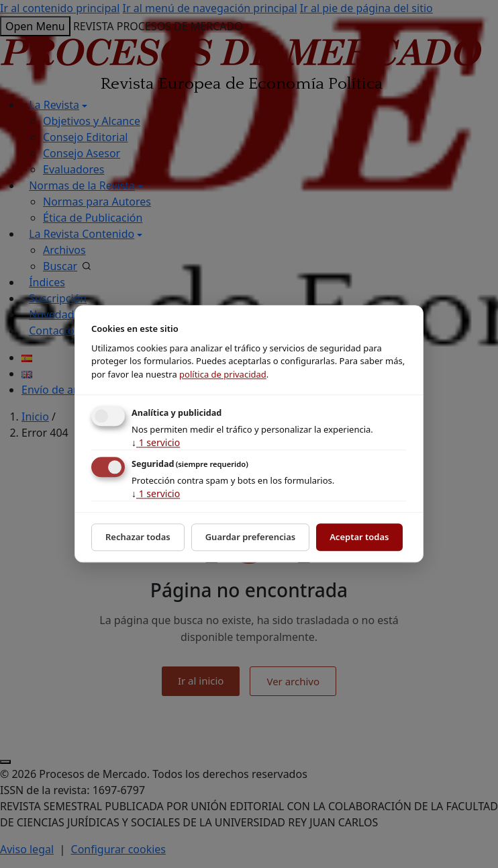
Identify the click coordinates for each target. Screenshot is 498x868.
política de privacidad (223, 374)
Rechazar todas (138, 537)
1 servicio (156, 442)
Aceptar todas (359, 537)
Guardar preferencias (251, 537)
